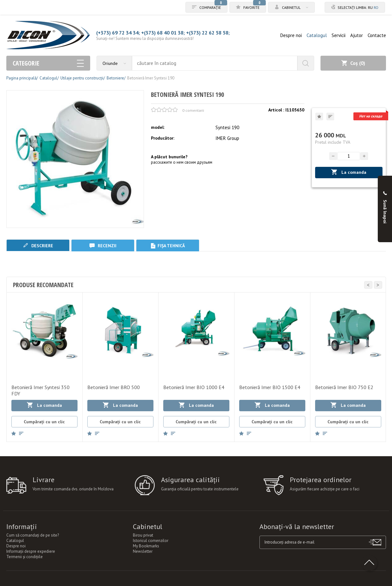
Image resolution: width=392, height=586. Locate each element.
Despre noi (291, 35)
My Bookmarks (146, 546)
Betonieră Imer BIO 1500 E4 (270, 387)
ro (376, 7)
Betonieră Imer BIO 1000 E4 (194, 387)
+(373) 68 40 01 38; (163, 33)
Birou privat (143, 535)
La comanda (349, 172)
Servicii (339, 35)
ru (370, 7)
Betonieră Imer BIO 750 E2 (344, 387)
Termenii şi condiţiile (25, 557)
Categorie (48, 63)
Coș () (353, 63)
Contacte (377, 35)
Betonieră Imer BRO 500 (114, 387)
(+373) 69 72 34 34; (118, 33)
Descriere (38, 246)
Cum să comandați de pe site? (33, 535)
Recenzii (103, 246)
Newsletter (143, 551)
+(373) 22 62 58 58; (208, 33)
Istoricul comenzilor (151, 541)
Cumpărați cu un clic (44, 422)
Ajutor (357, 35)
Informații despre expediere (31, 551)
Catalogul (317, 35)
